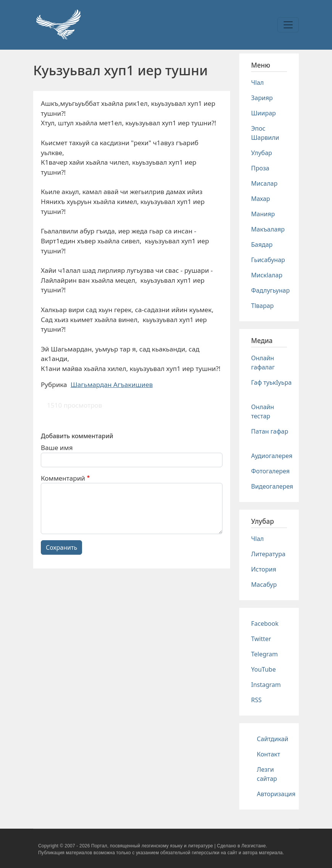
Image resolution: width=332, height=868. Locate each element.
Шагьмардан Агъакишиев (112, 385)
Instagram (266, 685)
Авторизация (276, 794)
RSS (256, 700)
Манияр (263, 214)
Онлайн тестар (263, 411)
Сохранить (61, 547)
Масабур (264, 585)
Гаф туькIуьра (271, 382)
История (264, 569)
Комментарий (63, 478)
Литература (268, 554)
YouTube (264, 669)
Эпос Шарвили (265, 133)
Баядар (262, 245)
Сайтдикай (273, 739)
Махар (261, 199)
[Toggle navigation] (288, 25)
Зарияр (262, 98)
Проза (260, 168)
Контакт (268, 754)
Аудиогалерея (272, 456)
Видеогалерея (272, 486)
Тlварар (262, 306)
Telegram (264, 654)
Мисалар (264, 183)
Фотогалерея (270, 471)
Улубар (262, 153)
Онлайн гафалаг (263, 363)
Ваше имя (57, 448)
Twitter (261, 639)
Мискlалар (267, 275)
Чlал (257, 83)
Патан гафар (270, 431)
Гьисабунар (268, 260)
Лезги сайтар (267, 774)
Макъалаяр (268, 229)
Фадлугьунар (270, 290)
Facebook (265, 623)
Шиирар (264, 113)
